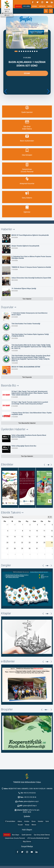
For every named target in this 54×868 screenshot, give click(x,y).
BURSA (50, 6)
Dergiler (6, 565)
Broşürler (7, 709)
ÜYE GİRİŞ (26, 6)
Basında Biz (10, 385)
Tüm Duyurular (27, 377)
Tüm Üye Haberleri (27, 456)
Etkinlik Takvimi (12, 513)
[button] (48, 91)
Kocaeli (20, 825)
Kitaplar (6, 613)
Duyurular (9, 307)
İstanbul (40, 821)
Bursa (34, 821)
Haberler (8, 229)
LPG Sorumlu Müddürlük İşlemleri (38, 838)
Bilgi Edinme (27, 842)
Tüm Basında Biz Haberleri (27, 423)
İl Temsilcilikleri (10, 821)
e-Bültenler (8, 661)
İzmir (47, 821)
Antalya (27, 821)
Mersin (34, 825)
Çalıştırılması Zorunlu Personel (15, 838)
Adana (20, 821)
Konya (27, 825)
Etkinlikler (7, 465)
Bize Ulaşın (16, 835)
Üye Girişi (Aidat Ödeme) (42, 835)
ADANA (34, 6)
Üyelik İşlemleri (27, 835)
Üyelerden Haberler (15, 429)
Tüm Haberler (27, 299)
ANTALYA (42, 6)
